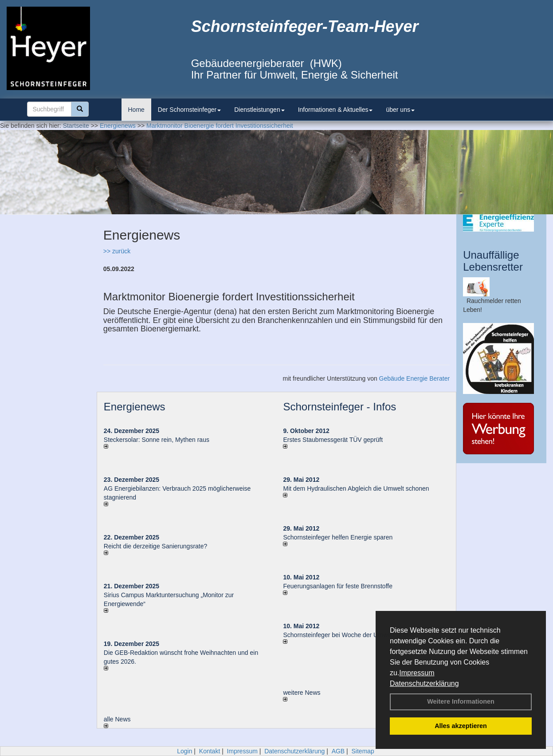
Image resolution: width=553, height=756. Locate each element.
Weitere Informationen (461, 701)
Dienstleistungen (259, 110)
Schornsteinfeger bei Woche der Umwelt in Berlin (351, 635)
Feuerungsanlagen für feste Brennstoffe (337, 586)
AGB (338, 751)
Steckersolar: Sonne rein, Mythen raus (157, 440)
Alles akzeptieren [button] (461, 726)
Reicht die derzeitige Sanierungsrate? (160, 546)
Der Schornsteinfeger (189, 110)
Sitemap (363, 751)
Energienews (135, 407)
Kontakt (210, 751)
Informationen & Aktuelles (335, 110)
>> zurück (117, 251)
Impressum (417, 673)
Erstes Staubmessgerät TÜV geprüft (333, 440)
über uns (400, 110)
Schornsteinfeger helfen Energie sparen (338, 537)
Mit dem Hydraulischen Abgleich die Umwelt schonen (356, 488)
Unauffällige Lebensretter (493, 261)
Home (136, 110)
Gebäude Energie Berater (415, 378)
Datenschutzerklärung (424, 683)
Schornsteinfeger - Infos (339, 407)
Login (184, 751)
